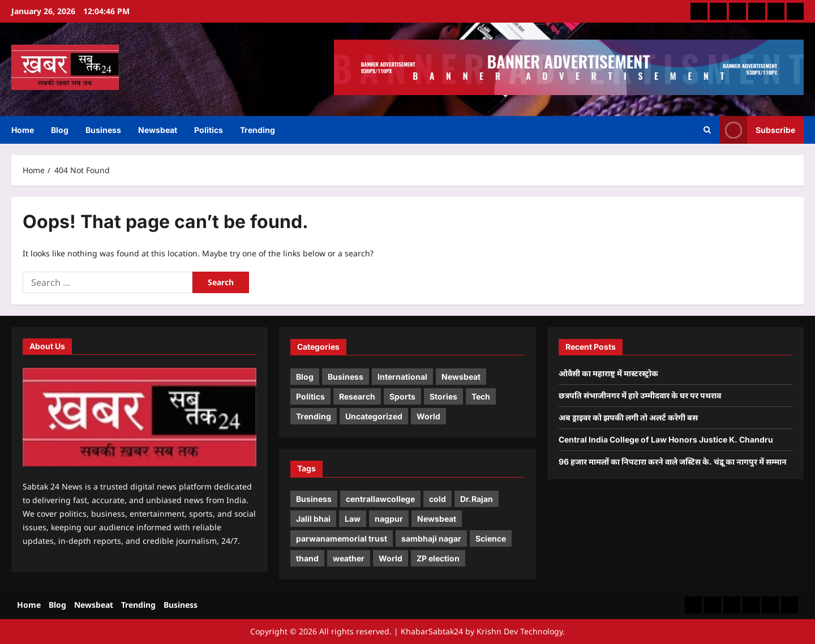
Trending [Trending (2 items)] (314, 416)
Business (103, 130)
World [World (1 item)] (428, 416)
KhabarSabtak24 (432, 631)
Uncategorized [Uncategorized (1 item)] (374, 416)
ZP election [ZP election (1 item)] (438, 558)
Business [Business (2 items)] (346, 377)
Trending (258, 130)
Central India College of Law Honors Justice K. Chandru (666, 439)
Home (23, 130)
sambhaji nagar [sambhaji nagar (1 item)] (431, 538)
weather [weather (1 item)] (349, 558)
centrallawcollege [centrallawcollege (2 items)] (380, 499)
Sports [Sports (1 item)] (402, 396)
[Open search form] (707, 130)
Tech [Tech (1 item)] (481, 396)
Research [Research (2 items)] (357, 396)
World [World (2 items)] (391, 558)
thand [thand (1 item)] (307, 558)
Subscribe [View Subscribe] (757, 130)
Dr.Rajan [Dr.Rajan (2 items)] (477, 499)
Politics (209, 130)
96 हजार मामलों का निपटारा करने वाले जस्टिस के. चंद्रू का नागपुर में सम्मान (673, 461)
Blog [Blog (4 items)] (305, 377)
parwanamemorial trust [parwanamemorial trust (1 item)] (342, 538)
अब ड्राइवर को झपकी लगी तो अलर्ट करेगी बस (628, 417)
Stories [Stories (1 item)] (443, 396)
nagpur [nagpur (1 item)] (389, 519)
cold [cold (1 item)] (437, 499)
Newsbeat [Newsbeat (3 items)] (437, 519)
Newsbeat (158, 130)
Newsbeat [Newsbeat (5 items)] (461, 377)
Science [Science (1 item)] (491, 538)
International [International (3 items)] (402, 377)
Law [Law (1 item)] (353, 519)
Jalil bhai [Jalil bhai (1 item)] (313, 519)
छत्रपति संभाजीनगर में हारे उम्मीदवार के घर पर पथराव (640, 395)
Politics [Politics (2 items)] (310, 396)
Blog (60, 130)
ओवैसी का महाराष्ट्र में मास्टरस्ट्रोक (608, 373)
